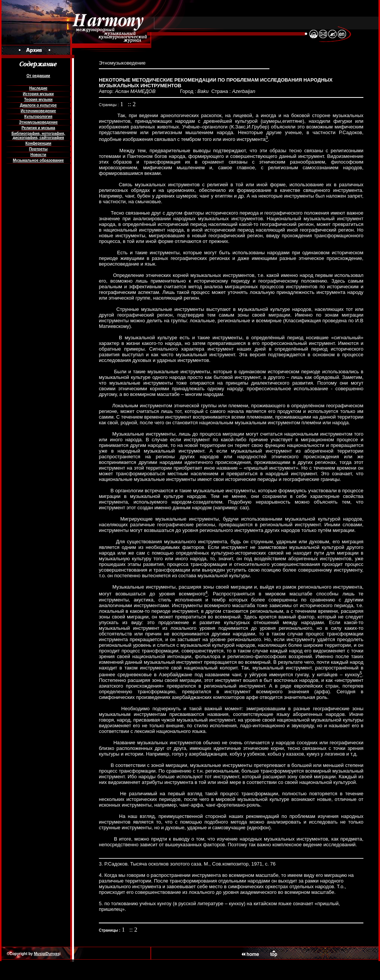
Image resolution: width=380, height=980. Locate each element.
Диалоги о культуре (38, 105)
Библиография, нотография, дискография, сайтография (38, 136)
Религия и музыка (38, 128)
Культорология (38, 117)
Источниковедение (38, 111)
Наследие (38, 88)
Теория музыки (38, 100)
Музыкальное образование (38, 160)
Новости (38, 155)
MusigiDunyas (47, 954)
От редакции (38, 76)
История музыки (38, 94)
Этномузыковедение (38, 122)
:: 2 (132, 104)
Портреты (38, 149)
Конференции (38, 143)
